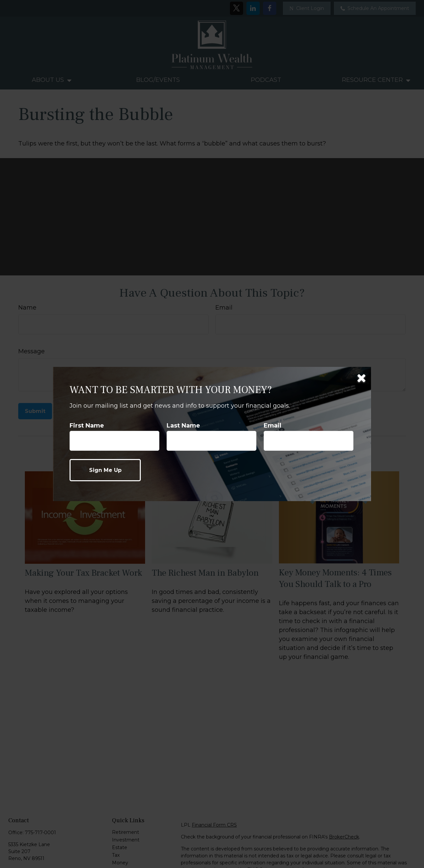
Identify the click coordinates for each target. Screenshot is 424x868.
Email (272, 426)
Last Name (183, 426)
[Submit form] (105, 470)
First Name (87, 426)
